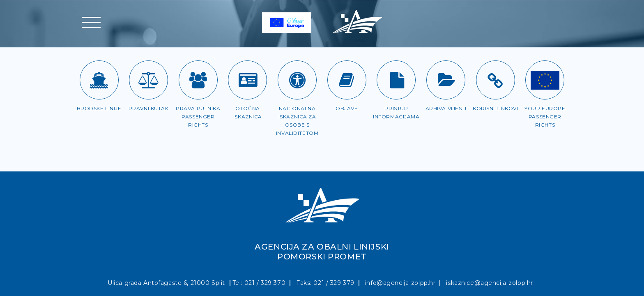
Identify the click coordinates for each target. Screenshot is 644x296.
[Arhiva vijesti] (446, 80)
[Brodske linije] (99, 80)
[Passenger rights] (545, 80)
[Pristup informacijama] (396, 80)
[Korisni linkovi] (496, 80)
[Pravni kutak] (148, 80)
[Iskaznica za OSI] (297, 80)
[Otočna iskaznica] (247, 80)
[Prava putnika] (198, 80)
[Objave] (347, 80)
